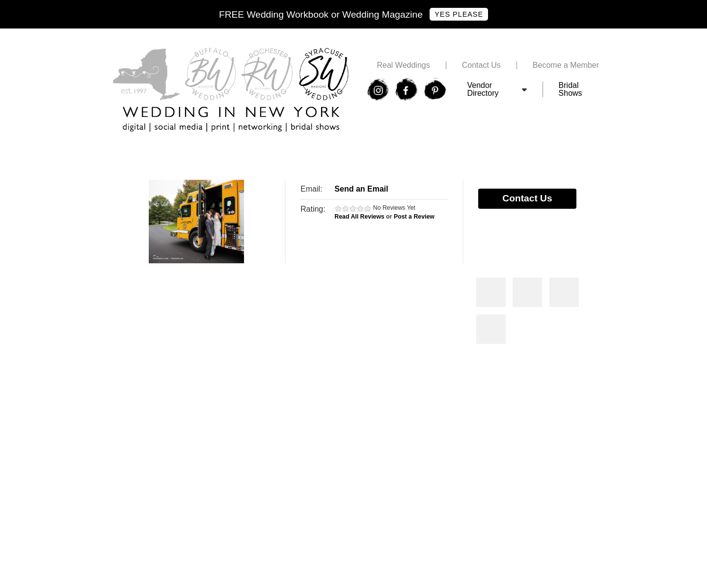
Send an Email (361, 189)
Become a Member (566, 65)
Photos (491, 292)
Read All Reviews (359, 217)
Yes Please (459, 14)
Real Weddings (403, 65)
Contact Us (481, 65)
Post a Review (414, 217)
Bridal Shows (571, 89)
